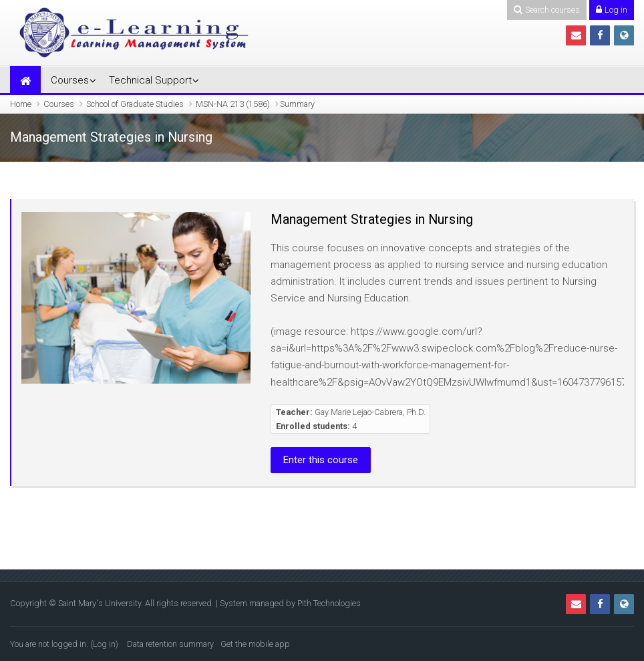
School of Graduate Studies (135, 104)
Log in (104, 644)
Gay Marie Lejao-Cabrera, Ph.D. (370, 412)
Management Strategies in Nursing (372, 219)
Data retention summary (170, 644)
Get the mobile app (255, 644)
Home (21, 104)
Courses (70, 80)
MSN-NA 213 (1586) (233, 104)
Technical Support (150, 80)
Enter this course (321, 460)
